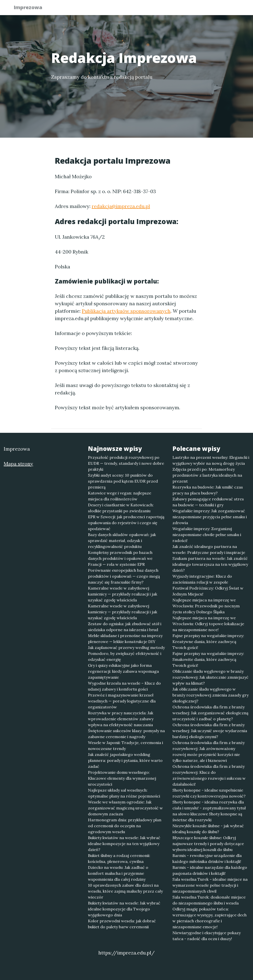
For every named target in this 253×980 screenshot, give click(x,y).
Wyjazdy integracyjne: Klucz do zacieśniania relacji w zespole (202, 579)
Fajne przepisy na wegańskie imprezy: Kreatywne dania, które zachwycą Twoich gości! (208, 642)
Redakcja (201, 9)
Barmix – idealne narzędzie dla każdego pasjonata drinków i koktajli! (210, 870)
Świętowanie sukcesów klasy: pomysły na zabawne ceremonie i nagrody (126, 734)
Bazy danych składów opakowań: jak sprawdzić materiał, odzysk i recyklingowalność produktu (122, 541)
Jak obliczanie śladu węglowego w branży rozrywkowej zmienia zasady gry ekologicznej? (211, 695)
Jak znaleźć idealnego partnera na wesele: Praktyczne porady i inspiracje (209, 549)
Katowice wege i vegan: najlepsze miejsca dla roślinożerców (120, 496)
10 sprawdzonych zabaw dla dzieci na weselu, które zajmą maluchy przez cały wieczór (125, 891)
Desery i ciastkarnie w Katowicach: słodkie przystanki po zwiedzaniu (121, 508)
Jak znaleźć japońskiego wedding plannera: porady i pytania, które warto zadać (125, 760)
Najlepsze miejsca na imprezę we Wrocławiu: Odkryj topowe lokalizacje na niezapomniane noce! (208, 624)
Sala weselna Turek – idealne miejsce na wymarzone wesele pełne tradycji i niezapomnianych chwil (210, 885)
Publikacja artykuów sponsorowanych (126, 311)
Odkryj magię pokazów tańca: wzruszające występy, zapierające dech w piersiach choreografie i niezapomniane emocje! (210, 918)
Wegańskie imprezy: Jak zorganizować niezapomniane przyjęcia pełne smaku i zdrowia (210, 517)
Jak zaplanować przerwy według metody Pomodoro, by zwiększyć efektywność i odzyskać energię (126, 653)
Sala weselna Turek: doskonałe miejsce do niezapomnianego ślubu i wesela (209, 900)
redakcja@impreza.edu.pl (121, 206)
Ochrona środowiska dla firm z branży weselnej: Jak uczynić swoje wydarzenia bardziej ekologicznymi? (210, 731)
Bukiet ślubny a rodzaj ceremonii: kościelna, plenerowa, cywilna (119, 858)
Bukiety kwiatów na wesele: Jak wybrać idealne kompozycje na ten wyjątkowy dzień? (124, 844)
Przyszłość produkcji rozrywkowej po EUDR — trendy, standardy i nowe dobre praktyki (126, 463)
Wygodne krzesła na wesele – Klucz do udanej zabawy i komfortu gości (124, 686)
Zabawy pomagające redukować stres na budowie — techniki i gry (208, 502)
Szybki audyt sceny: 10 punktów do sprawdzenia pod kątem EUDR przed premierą (123, 481)
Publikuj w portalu (163, 9)
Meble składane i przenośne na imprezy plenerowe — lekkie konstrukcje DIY (125, 639)
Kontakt (228, 9)
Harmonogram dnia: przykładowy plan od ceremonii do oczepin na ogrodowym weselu (125, 826)
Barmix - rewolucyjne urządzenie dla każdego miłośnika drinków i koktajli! (207, 858)
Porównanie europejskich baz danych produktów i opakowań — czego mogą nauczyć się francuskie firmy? (124, 576)
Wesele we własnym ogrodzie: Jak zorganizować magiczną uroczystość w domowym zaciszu (125, 808)
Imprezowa (31, 8)
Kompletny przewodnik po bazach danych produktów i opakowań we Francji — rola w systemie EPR (120, 558)
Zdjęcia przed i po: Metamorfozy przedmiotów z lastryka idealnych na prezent (207, 475)
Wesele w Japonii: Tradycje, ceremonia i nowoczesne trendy (126, 746)
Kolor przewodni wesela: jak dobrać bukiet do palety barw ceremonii (122, 924)
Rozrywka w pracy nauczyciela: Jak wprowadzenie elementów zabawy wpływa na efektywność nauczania (121, 719)
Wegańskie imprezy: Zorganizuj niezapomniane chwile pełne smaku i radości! (207, 535)
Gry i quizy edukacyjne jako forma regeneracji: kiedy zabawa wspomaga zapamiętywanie (123, 671)
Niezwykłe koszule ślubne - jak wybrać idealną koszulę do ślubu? (208, 829)
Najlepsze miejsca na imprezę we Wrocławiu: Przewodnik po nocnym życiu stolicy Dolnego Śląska (206, 606)
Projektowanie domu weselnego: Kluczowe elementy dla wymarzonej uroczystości (122, 778)
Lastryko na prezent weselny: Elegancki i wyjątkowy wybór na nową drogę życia (211, 460)
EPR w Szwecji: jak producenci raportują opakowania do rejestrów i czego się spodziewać (126, 523)
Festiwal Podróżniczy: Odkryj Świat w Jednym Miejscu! (208, 591)
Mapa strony (18, 464)
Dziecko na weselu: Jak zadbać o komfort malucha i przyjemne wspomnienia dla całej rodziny (118, 873)
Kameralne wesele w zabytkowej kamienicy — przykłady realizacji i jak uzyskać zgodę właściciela (123, 594)
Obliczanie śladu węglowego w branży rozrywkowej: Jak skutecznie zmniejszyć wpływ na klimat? (211, 677)
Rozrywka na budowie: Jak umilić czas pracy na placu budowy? (208, 490)
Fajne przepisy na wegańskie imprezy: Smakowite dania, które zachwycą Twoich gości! (208, 659)
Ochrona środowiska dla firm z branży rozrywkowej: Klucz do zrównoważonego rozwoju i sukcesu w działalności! (209, 775)
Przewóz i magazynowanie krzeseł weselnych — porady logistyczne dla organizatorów (122, 701)
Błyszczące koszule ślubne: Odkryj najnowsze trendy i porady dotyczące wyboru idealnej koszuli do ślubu (208, 844)
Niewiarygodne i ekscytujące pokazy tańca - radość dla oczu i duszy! (207, 936)
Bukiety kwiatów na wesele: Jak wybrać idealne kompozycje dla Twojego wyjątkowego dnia (124, 909)
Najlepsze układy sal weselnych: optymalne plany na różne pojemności (124, 793)
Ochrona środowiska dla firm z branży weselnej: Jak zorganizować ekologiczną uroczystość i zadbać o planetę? (210, 713)
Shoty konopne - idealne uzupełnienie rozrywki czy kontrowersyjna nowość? (209, 793)
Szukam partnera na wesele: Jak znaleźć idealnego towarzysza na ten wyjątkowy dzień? (210, 564)
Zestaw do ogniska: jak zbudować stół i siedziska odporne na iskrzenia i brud (125, 627)
